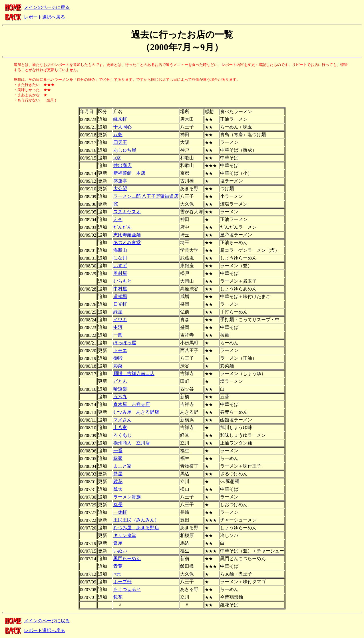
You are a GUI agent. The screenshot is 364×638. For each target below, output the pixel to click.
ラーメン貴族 (127, 497)
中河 (118, 327)
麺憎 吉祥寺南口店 (134, 374)
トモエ (120, 350)
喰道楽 (120, 389)
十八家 (120, 427)
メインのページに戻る (47, 7)
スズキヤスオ (127, 212)
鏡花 (118, 481)
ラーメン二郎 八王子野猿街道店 (146, 196)
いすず (120, 266)
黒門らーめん (127, 558)
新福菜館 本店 (129, 173)
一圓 (118, 335)
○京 (117, 158)
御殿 (118, 358)
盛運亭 (120, 181)
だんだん (122, 227)
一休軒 (120, 512)
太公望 (120, 189)
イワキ (120, 320)
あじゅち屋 (125, 150)
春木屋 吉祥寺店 (132, 404)
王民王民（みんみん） (136, 520)
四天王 (120, 142)
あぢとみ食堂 (127, 242)
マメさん (122, 420)
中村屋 (120, 289)
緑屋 (118, 312)
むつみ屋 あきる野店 (136, 412)
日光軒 (120, 304)
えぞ (118, 219)
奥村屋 (120, 273)
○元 (117, 574)
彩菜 (118, 366)
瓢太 (118, 489)
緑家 (118, 458)
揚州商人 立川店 (132, 443)
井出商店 (122, 165)
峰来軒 (120, 119)
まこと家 (122, 466)
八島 (118, 135)
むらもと (122, 281)
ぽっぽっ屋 (125, 343)
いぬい (120, 551)
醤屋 (118, 474)
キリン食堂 (125, 535)
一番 (118, 451)
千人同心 (122, 127)
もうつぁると (127, 589)
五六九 (120, 397)
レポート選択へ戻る (45, 17)
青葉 (118, 566)
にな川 (120, 258)
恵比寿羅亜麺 (127, 235)
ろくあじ (122, 435)
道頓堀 (120, 296)
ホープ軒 (122, 582)
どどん (120, 381)
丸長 (118, 505)
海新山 (120, 250)
